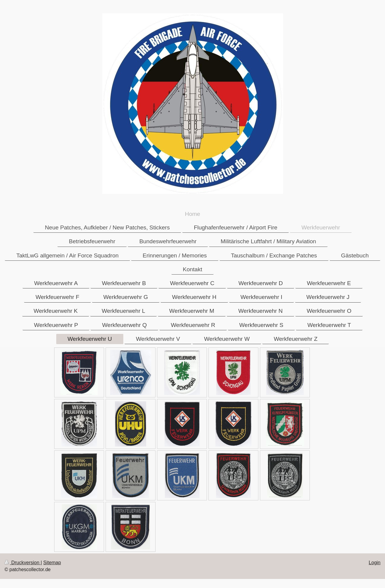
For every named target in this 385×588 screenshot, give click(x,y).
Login (375, 563)
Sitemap (52, 563)
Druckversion (23, 563)
